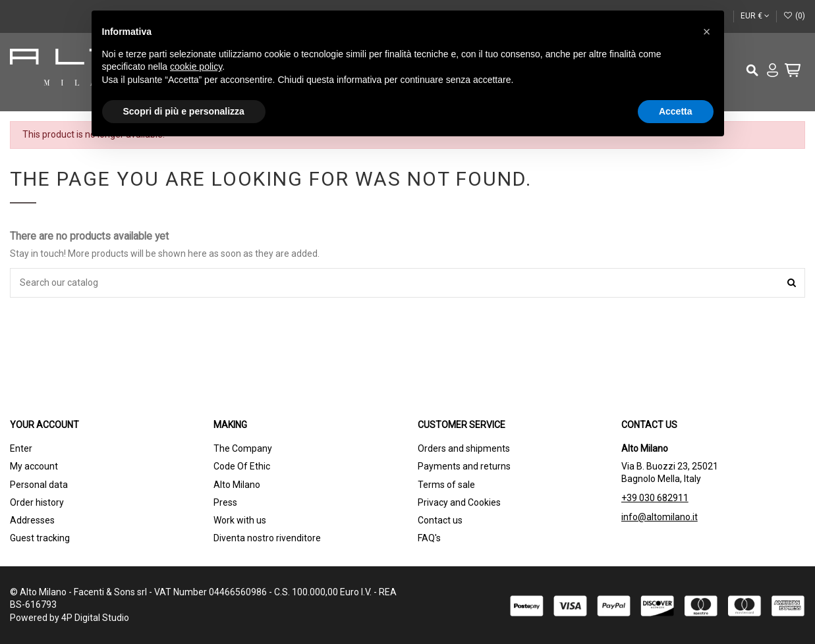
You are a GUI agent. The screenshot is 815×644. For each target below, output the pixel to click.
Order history (37, 502)
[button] (707, 32)
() (794, 16)
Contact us (440, 520)
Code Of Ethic (242, 466)
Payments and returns (464, 466)
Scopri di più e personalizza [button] (184, 111)
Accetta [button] (676, 111)
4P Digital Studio (95, 618)
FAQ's (429, 538)
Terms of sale (446, 485)
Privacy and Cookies (459, 502)
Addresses (32, 520)
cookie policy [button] (196, 67)
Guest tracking (40, 538)
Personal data (39, 485)
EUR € (755, 16)
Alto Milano (237, 485)
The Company (243, 448)
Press (225, 502)
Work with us (240, 520)
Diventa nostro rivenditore (267, 538)
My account (34, 466)
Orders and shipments (464, 448)
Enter (21, 448)
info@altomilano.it (660, 517)
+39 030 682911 (655, 498)
